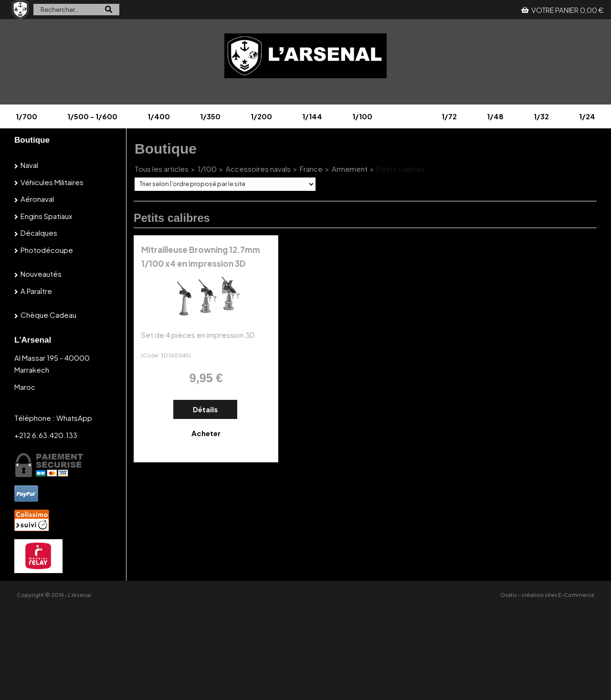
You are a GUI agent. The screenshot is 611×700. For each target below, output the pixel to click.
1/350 (210, 116)
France (311, 169)
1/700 (26, 116)
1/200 (261, 116)
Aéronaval (37, 199)
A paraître (36, 291)
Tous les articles (162, 169)
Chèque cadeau (48, 315)
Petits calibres (401, 169)
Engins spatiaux (46, 216)
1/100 (362, 116)
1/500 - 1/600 (92, 116)
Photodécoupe (47, 250)
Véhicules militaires (52, 182)
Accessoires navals (258, 169)
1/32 (541, 116)
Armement (350, 169)
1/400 (159, 116)
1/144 (312, 116)
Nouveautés (41, 274)
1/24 (587, 116)
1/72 (449, 116)
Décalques (39, 233)
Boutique (32, 140)
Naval (29, 165)
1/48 (495, 116)
